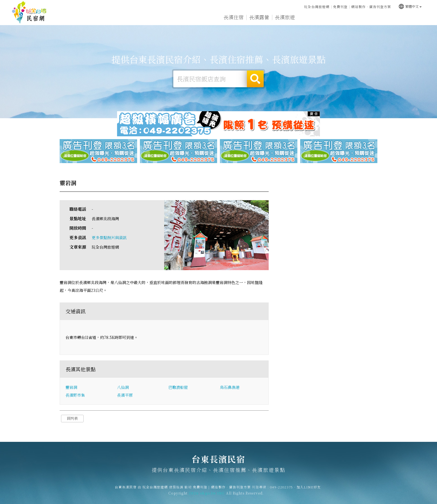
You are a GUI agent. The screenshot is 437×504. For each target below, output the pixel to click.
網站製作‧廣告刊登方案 (371, 7)
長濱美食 (310, 17)
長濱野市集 (75, 395)
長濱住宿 (234, 17)
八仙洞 (123, 387)
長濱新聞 (362, 18)
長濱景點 (387, 18)
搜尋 (255, 79)
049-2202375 (281, 491)
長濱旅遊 (285, 17)
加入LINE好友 (309, 491)
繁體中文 (410, 6)
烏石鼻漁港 (230, 387)
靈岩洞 (71, 387)
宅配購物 (413, 19)
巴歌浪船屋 (178, 387)
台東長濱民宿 (29, 13)
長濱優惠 (336, 18)
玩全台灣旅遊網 (317, 7)
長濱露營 (259, 17)
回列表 (72, 418)
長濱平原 (125, 395)
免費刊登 (340, 7)
